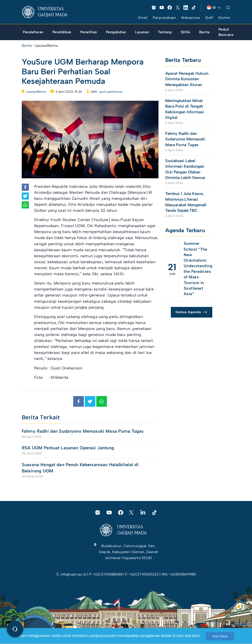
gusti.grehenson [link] (111, 92)
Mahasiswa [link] (191, 18)
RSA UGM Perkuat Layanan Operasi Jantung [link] (68, 448)
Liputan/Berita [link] (46, 46)
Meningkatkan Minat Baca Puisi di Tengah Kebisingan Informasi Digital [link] (185, 109)
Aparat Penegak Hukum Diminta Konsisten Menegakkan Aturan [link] (187, 79)
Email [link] (143, 18)
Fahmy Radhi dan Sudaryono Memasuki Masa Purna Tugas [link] (83, 431)
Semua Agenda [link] (188, 312)
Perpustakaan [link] (164, 18)
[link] (48, 12)
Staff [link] (209, 18)
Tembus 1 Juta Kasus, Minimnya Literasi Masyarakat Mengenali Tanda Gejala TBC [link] (186, 202)
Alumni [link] (224, 18)
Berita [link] (27, 46)
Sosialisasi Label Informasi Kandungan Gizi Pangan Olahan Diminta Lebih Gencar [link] (186, 169)
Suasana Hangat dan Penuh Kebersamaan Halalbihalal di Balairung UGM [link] (80, 468)
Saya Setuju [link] (220, 636)
